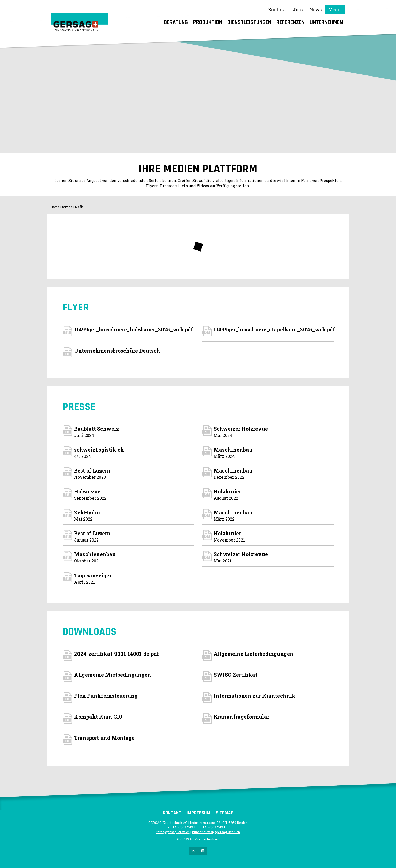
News (316, 9)
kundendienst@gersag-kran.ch (216, 832)
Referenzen (290, 22)
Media (335, 9)
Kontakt (277, 9)
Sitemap (225, 813)
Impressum (199, 813)
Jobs (298, 9)
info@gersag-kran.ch (173, 832)
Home (55, 207)
